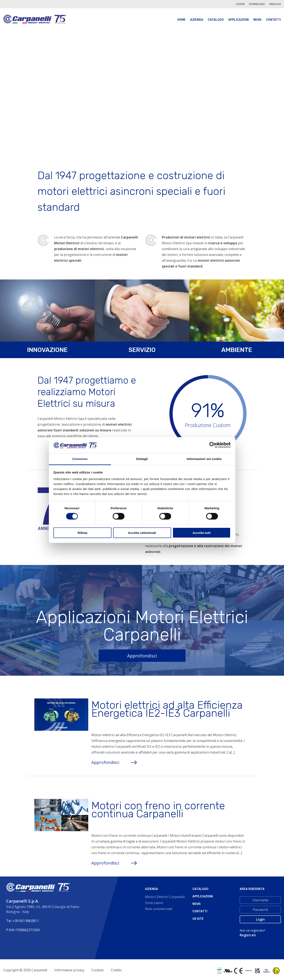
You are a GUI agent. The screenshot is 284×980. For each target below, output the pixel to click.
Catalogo (216, 20)
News (257, 20)
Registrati (248, 935)
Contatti (273, 20)
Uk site (198, 919)
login (240, 4)
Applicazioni (239, 20)
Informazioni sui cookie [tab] (204, 459)
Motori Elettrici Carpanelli (165, 897)
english (275, 4)
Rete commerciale (159, 909)
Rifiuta (83, 533)
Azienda (197, 20)
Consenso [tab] (80, 459)
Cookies (98, 970)
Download (257, 4)
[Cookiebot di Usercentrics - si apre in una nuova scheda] (212, 445)
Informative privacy (69, 970)
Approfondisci (142, 656)
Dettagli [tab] (142, 459)
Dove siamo (154, 903)
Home (181, 20)
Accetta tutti (202, 533)
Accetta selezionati (142, 533)
